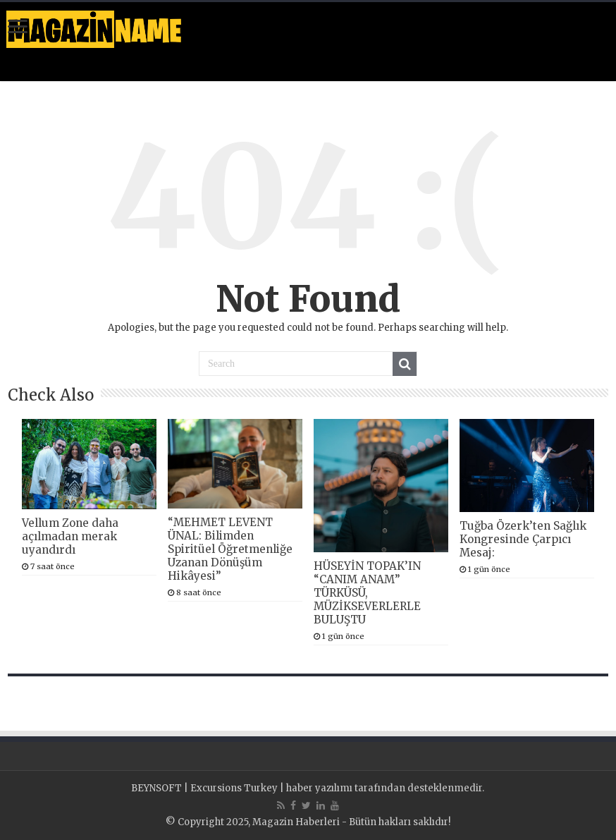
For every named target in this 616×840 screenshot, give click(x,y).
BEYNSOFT (156, 788)
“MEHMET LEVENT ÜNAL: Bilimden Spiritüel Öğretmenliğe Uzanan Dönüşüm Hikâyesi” (230, 549)
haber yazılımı (319, 788)
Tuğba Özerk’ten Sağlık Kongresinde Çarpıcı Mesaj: (523, 539)
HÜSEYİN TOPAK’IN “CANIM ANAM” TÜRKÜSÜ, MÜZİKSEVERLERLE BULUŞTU (367, 593)
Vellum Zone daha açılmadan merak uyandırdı (70, 536)
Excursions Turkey (234, 788)
